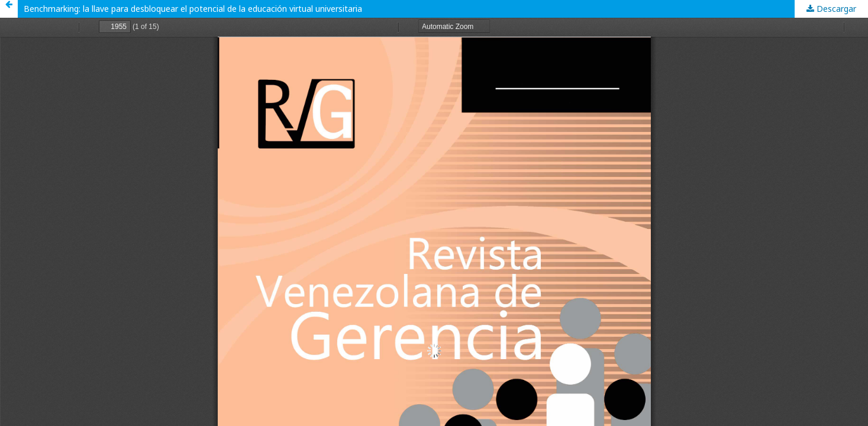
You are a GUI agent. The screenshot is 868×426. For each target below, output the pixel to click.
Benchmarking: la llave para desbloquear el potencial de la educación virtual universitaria (193, 9)
